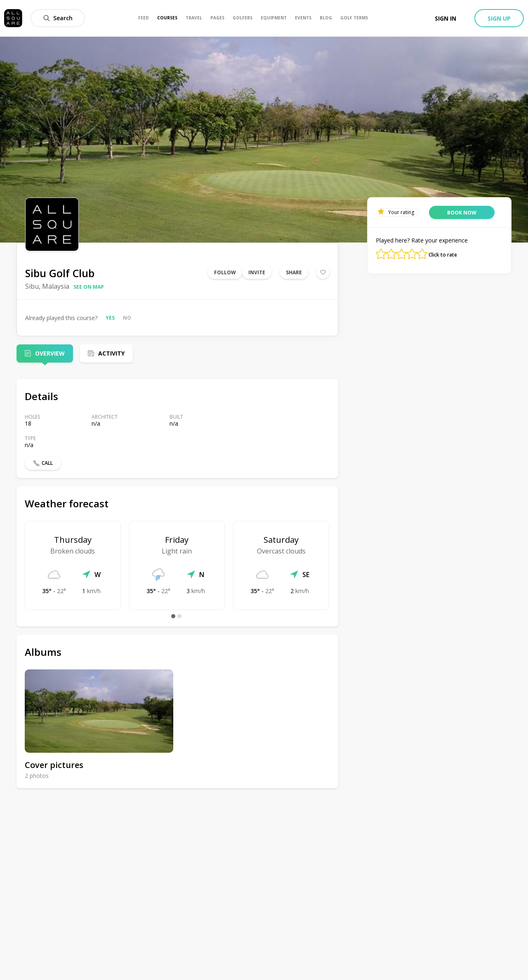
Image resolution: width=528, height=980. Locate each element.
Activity (111, 353)
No (127, 318)
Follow (225, 272)
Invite (257, 272)
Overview (50, 353)
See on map (89, 287)
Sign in (445, 18)
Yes (110, 318)
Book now (462, 213)
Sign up (499, 18)
